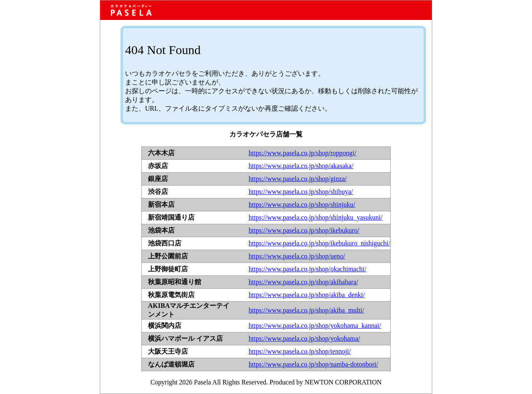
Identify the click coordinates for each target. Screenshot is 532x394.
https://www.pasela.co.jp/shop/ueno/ (297, 256)
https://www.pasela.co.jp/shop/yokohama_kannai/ (315, 326)
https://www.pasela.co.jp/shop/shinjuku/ (302, 204)
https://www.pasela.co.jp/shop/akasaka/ (301, 166)
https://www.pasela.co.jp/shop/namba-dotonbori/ (313, 364)
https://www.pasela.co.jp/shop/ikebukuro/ (304, 230)
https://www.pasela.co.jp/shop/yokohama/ (304, 338)
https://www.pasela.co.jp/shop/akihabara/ (303, 282)
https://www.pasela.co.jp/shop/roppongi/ (302, 153)
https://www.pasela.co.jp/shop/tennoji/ (300, 351)
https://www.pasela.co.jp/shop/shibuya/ (301, 192)
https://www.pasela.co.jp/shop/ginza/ (298, 179)
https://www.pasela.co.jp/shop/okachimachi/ (307, 269)
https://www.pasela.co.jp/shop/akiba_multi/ (306, 310)
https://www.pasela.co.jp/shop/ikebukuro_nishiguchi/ (319, 243)
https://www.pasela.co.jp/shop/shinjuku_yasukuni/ (315, 217)
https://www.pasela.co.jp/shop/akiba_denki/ (307, 295)
